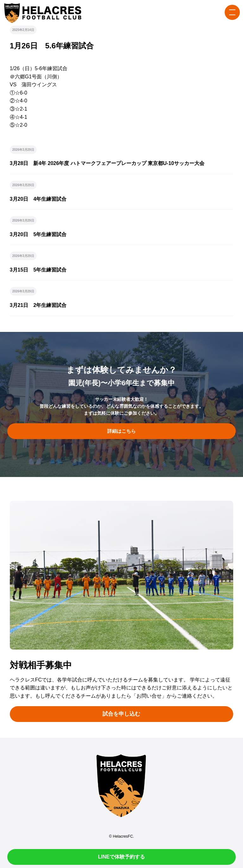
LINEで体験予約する (121, 857)
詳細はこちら (121, 431)
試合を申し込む (121, 714)
